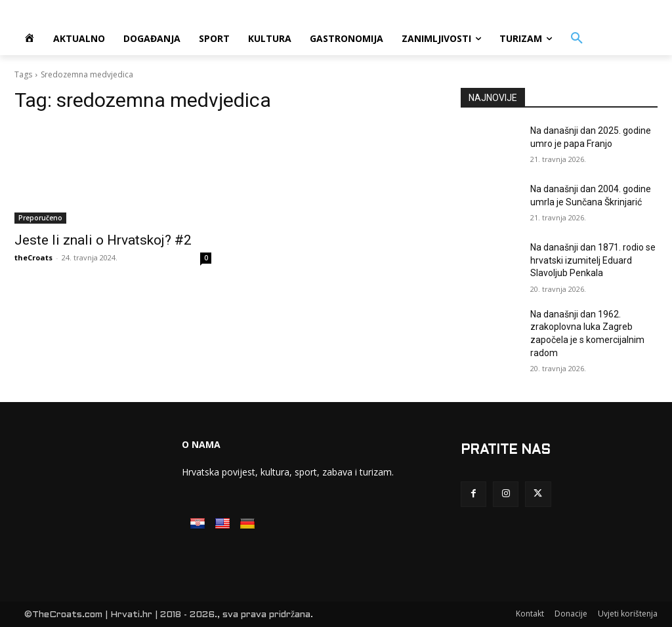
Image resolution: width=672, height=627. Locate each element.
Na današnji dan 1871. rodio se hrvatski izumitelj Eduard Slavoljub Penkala (593, 260)
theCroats (33, 257)
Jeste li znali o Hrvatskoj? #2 (103, 240)
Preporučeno (40, 218)
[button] (577, 39)
